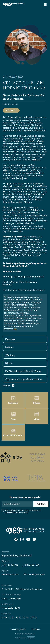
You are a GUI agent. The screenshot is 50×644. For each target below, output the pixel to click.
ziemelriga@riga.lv (10, 574)
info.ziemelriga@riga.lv (34, 574)
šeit (15, 329)
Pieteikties (41, 504)
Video (37, 416)
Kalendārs (10, 339)
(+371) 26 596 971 (31, 565)
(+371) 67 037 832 (10, 565)
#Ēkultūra (10, 355)
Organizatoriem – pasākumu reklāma (24, 379)
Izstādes (9, 347)
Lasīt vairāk (23, 512)
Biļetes (9, 363)
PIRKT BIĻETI (11, 110)
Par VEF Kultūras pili (13, 433)
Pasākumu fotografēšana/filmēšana (23, 371)
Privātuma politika (18, 629)
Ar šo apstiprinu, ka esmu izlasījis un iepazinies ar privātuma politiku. (23, 511)
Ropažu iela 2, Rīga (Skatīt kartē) (17, 556)
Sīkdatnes (36, 629)
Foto (13, 416)
